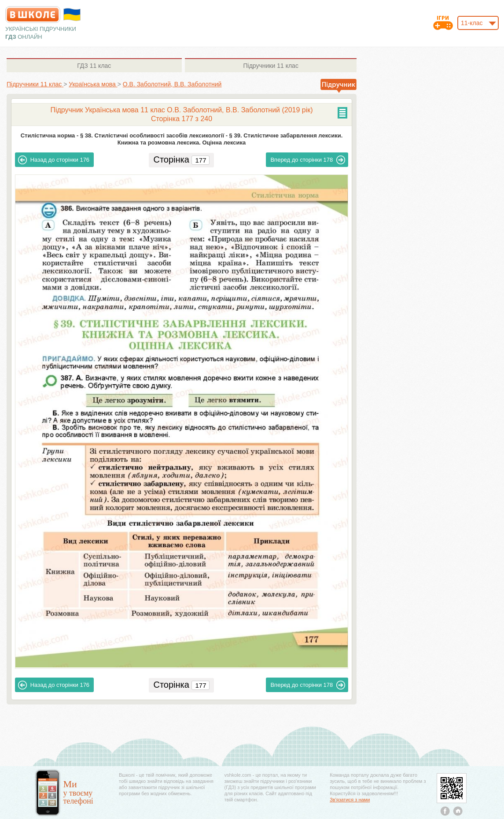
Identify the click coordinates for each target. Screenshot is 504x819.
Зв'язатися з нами (350, 800)
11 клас (94, 66)
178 (308, 160)
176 (54, 160)
